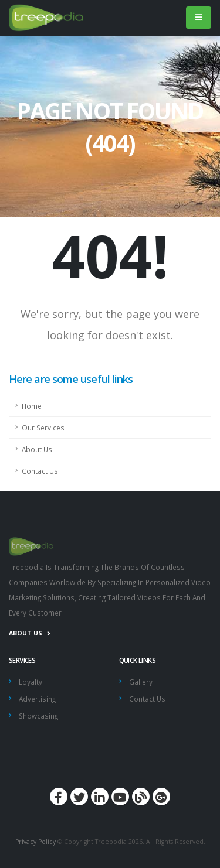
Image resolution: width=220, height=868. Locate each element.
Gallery (141, 682)
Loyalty (31, 682)
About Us (37, 449)
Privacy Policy (35, 842)
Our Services (43, 428)
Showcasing (38, 716)
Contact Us (40, 471)
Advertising (37, 699)
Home (32, 406)
